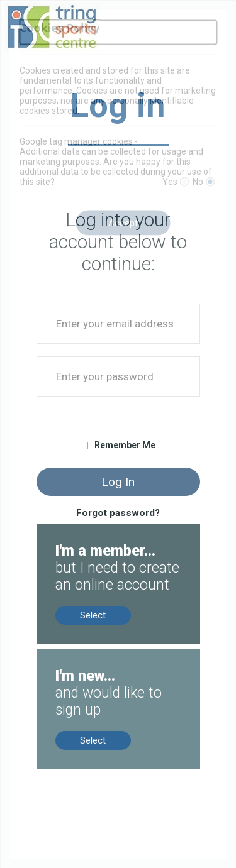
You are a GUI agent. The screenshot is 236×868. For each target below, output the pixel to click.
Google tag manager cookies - (79, 141)
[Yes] (184, 182)
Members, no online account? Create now (113, 535)
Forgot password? (118, 513)
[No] (210, 182)
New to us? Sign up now (87, 654)
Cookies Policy (60, 27)
